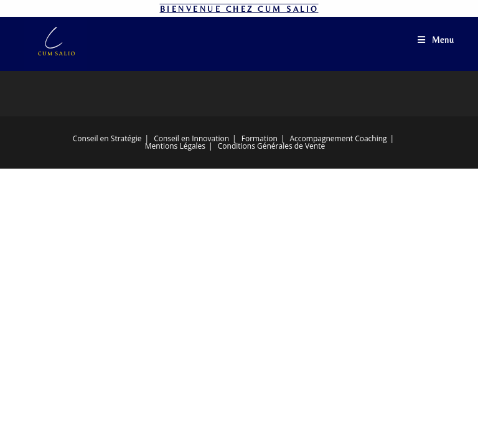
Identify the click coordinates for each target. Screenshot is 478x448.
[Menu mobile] (436, 40)
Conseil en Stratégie (107, 138)
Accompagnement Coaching (339, 138)
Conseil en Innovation (191, 138)
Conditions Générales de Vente (271, 146)
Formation (260, 138)
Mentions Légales (175, 146)
